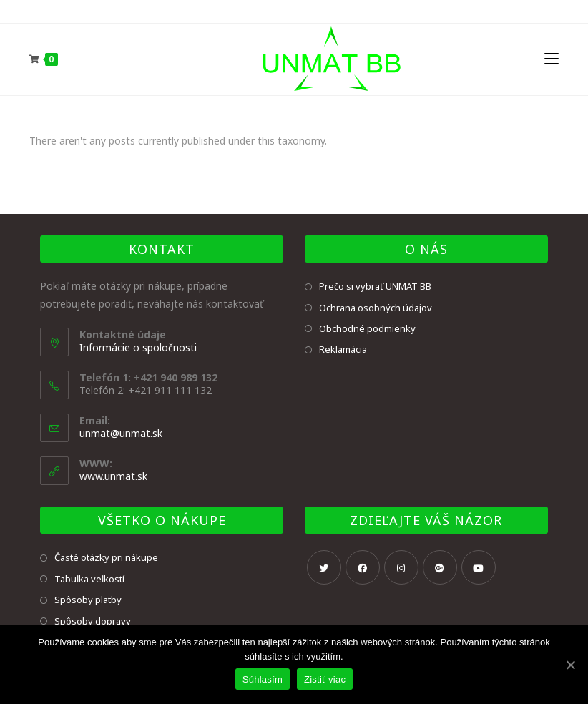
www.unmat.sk (113, 476)
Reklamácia (343, 349)
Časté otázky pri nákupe (106, 557)
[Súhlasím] (570, 665)
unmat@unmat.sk (121, 433)
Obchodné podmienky (367, 328)
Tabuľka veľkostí (89, 579)
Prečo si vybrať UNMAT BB (375, 286)
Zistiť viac (325, 679)
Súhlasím (263, 679)
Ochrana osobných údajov (376, 308)
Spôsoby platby (88, 600)
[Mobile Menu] (552, 59)
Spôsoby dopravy (93, 621)
